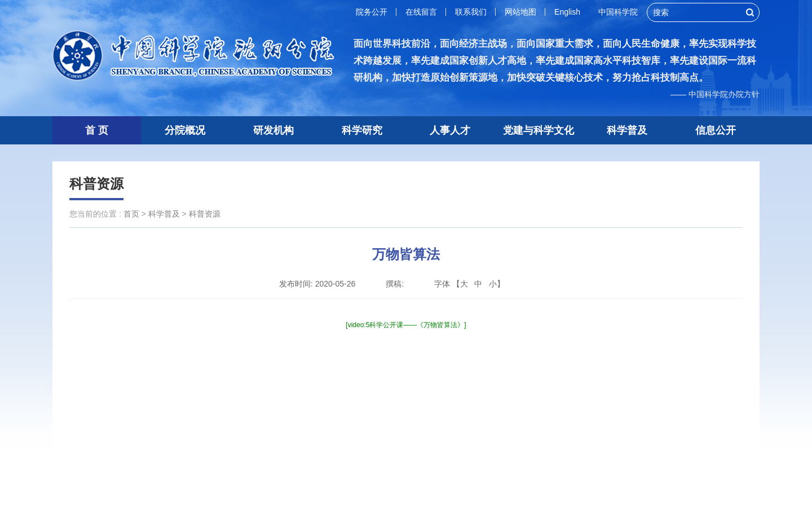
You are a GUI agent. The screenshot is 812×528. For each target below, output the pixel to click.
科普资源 (96, 184)
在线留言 (421, 12)
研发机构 (273, 130)
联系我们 (471, 12)
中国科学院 (618, 12)
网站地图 (520, 12)
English (567, 12)
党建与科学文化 (539, 130)
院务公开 (372, 12)
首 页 (97, 130)
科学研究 (362, 130)
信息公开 (716, 130)
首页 (131, 214)
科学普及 (627, 130)
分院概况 (185, 130)
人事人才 (450, 130)
